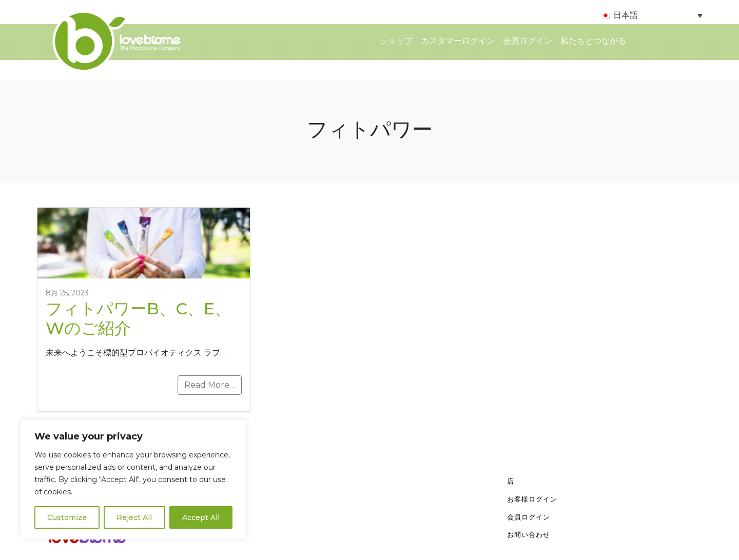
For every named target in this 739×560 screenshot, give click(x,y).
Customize (67, 517)
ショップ (396, 41)
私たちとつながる (593, 41)
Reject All (134, 517)
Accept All (201, 517)
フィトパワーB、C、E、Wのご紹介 (138, 318)
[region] (133, 479)
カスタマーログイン (458, 41)
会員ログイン (528, 41)
